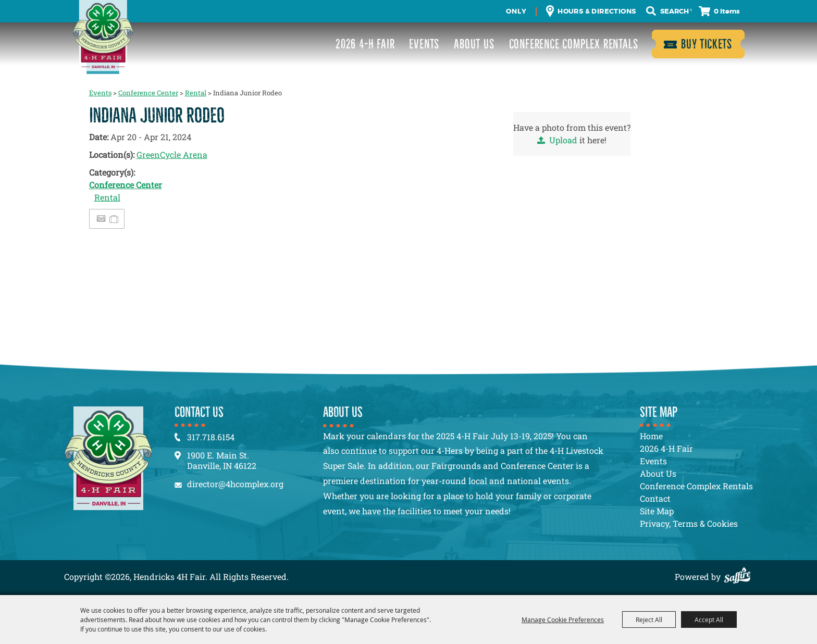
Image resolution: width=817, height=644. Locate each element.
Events (424, 44)
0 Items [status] (727, 11)
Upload (563, 140)
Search (651, 11)
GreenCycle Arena (172, 154)
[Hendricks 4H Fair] (103, 37)
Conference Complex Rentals (574, 44)
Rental (196, 93)
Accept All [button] (709, 620)
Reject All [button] (649, 620)
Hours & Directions (597, 11)
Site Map (657, 511)
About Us (474, 44)
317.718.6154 (211, 437)
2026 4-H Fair (365, 44)
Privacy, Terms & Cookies (689, 523)
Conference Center (148, 93)
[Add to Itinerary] (114, 219)
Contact (655, 498)
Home (651, 436)
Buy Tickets (707, 44)
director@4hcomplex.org (235, 484)
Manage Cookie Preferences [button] (563, 620)
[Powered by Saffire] (740, 577)
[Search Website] (676, 11)
